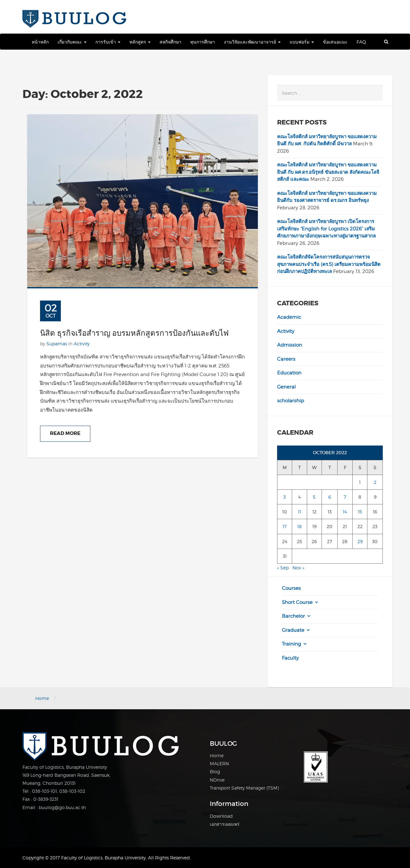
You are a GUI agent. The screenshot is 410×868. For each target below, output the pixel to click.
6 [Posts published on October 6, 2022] (330, 497)
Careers (286, 359)
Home (42, 698)
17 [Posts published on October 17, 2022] (285, 526)
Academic (289, 317)
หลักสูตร (140, 42)
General (286, 387)
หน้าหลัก (40, 42)
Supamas (57, 344)
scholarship (291, 401)
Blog (215, 772)
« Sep (283, 568)
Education (289, 373)
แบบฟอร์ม (302, 42)
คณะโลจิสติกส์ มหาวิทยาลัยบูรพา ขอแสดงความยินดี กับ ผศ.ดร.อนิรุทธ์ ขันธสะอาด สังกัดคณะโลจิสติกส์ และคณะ (328, 172)
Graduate (293, 630)
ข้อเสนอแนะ (335, 42)
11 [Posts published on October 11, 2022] (299, 512)
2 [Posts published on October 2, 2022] (375, 482)
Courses (291, 588)
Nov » (298, 568)
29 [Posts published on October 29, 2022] (360, 541)
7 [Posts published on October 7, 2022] (345, 497)
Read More (65, 433)
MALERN (219, 764)
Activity (82, 344)
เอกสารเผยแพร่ (225, 824)
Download (221, 816)
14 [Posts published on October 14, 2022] (345, 512)
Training (291, 644)
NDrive (217, 780)
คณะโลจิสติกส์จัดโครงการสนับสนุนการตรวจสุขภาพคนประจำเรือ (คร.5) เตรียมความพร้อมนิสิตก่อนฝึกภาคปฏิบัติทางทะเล (329, 264)
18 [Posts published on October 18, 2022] (299, 526)
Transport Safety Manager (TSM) (244, 788)
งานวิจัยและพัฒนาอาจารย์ (252, 42)
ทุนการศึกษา (203, 42)
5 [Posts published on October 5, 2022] (314, 497)
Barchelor (293, 616)
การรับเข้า (108, 42)
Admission (290, 345)
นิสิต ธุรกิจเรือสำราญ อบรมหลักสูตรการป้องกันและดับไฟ (134, 333)
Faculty (290, 658)
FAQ (361, 42)
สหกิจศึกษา (170, 42)
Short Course (297, 602)
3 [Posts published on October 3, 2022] (285, 497)
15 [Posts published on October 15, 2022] (360, 512)
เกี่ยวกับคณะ (72, 42)
